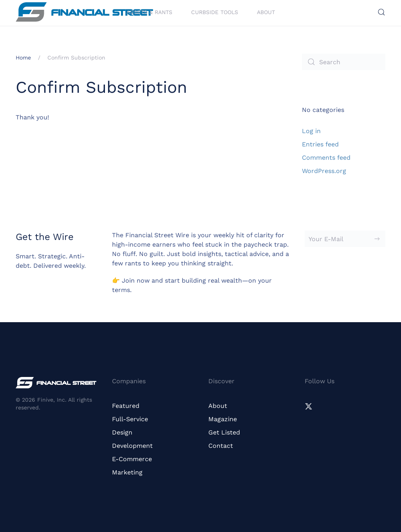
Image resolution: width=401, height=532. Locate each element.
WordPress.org (324, 171)
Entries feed (320, 144)
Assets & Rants (149, 12)
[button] (381, 12)
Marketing (127, 472)
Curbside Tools (215, 12)
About (266, 12)
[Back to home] (84, 12)
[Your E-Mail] (345, 239)
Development (132, 446)
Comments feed (326, 158)
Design (122, 432)
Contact (221, 446)
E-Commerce (132, 459)
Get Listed (224, 432)
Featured (126, 406)
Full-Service (130, 419)
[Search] (344, 62)
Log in (311, 131)
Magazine (223, 419)
